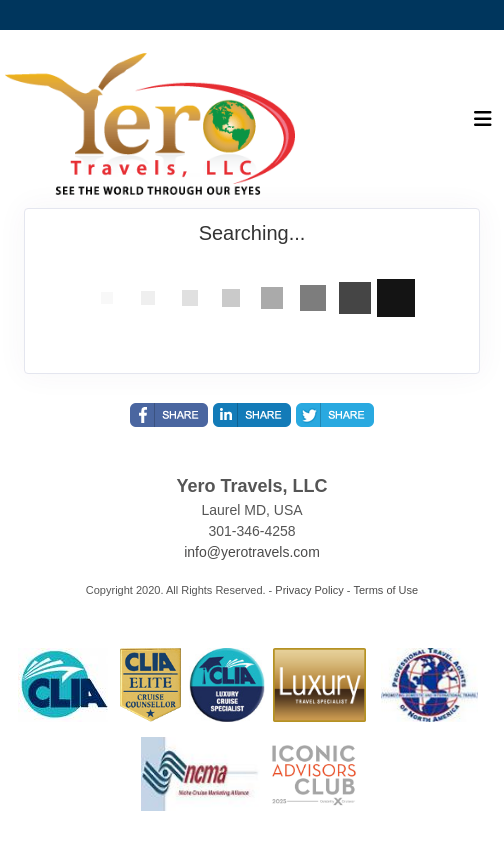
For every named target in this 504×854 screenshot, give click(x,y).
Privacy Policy (309, 590)
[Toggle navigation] (483, 124)
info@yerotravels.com (252, 552)
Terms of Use (385, 590)
